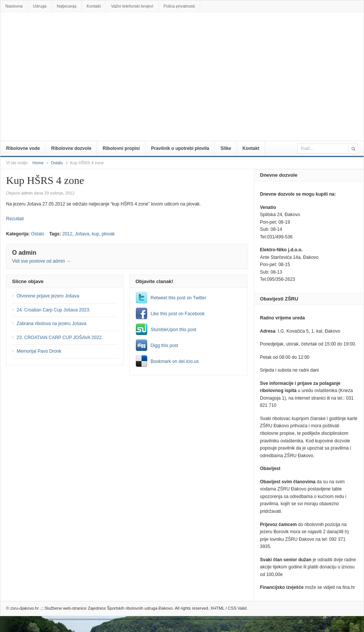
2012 (68, 234)
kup (96, 234)
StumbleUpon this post (173, 330)
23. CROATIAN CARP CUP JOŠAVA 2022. (60, 338)
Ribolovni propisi (121, 148)
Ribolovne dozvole (71, 148)
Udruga (40, 6)
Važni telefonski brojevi (132, 6)
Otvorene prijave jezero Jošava (48, 296)
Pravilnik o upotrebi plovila (180, 148)
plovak (108, 234)
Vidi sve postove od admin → (41, 261)
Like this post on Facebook (178, 314)
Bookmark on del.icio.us (175, 361)
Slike (226, 148)
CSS (232, 608)
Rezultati (15, 219)
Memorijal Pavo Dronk (39, 351)
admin (27, 193)
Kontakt (94, 6)
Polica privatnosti (179, 6)
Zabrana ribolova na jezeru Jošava (51, 324)
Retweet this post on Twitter (178, 298)
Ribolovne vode (23, 148)
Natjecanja (67, 6)
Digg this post (164, 346)
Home (38, 163)
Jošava (82, 234)
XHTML (217, 608)
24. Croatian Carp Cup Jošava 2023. (54, 310)
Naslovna (14, 6)
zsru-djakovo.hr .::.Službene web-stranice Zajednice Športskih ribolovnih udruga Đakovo (184, 29)
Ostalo (57, 163)
